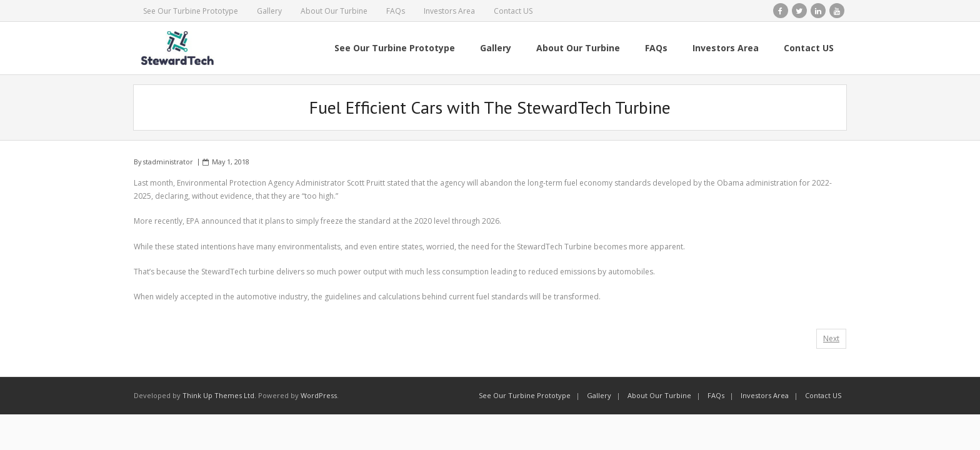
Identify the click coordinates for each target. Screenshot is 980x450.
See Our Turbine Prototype (191, 11)
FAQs (396, 11)
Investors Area (449, 11)
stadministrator (168, 162)
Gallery (269, 11)
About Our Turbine (334, 11)
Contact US (513, 11)
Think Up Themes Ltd (218, 395)
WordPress (319, 395)
